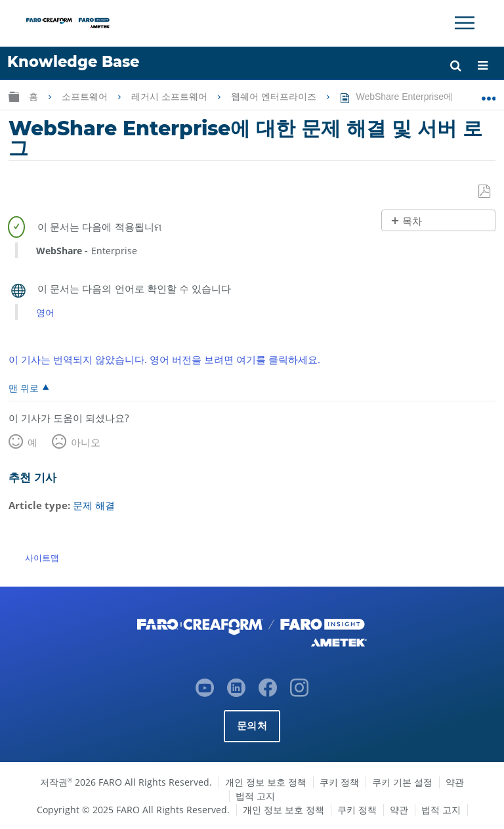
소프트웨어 (86, 97)
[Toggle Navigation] (465, 23)
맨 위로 (24, 388)
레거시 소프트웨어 (171, 97)
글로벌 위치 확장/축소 (489, 94)
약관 (455, 781)
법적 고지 (255, 795)
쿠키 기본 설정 (402, 781)
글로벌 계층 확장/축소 (14, 96)
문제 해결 (94, 505)
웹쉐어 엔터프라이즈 (275, 97)
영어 (45, 312)
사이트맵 (42, 557)
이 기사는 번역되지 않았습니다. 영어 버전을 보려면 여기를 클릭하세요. (164, 359)
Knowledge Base (73, 62)
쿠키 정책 (339, 781)
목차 (412, 221)
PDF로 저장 (485, 192)
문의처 (252, 725)
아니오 (86, 442)
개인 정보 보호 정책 (266, 781)
